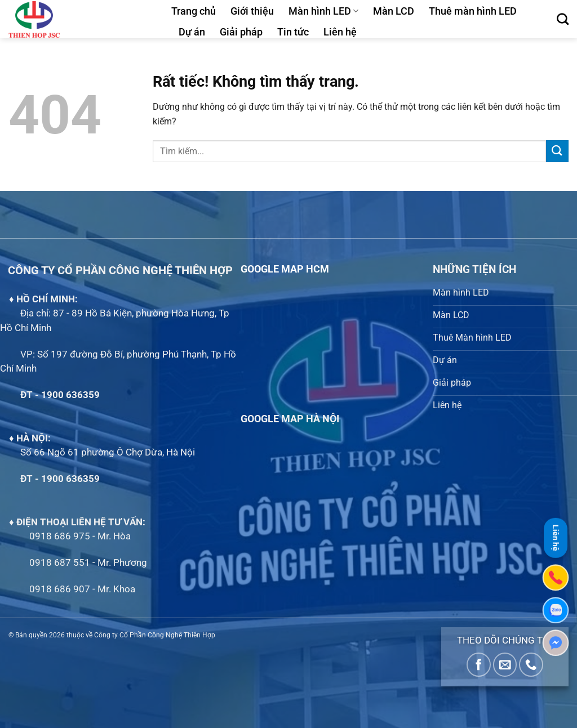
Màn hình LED (323, 11)
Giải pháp (241, 32)
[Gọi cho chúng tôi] (531, 665)
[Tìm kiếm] (563, 19)
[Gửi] (557, 151)
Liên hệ (340, 32)
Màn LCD (394, 11)
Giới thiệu (252, 11)
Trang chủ (194, 11)
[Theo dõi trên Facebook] (479, 665)
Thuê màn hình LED (473, 11)
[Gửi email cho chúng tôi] (505, 665)
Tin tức (293, 32)
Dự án (192, 32)
